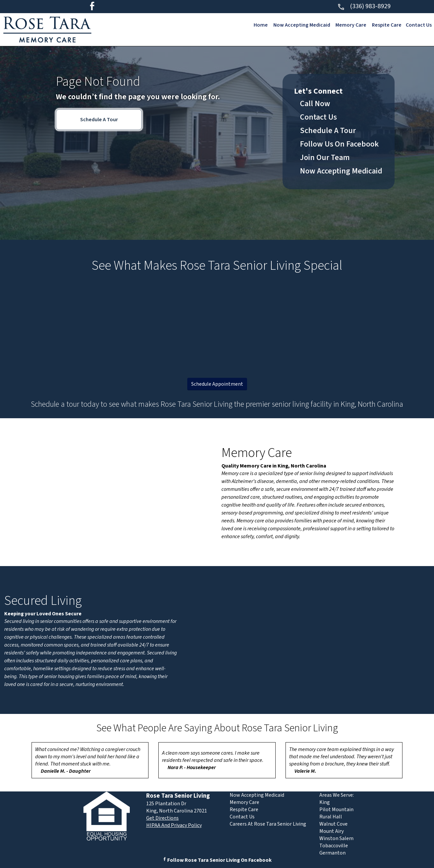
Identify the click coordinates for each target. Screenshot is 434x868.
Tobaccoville (334, 846)
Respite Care (386, 25)
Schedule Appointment (217, 384)
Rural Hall (331, 817)
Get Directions (162, 818)
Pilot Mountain (336, 810)
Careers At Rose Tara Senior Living (268, 824)
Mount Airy (331, 831)
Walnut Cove (333, 824)
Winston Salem (336, 838)
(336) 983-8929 (364, 6)
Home (260, 25)
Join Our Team (325, 158)
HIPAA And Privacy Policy (174, 825)
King (325, 802)
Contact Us (419, 25)
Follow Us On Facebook (339, 144)
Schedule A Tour (99, 120)
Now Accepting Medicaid (301, 25)
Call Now (315, 104)
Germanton (332, 853)
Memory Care (351, 25)
